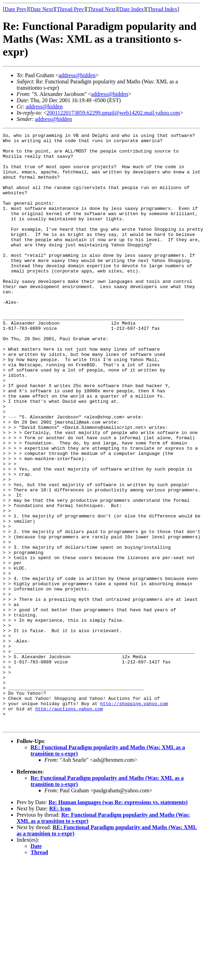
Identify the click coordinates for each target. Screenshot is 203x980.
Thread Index (162, 9)
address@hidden (77, 75)
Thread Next (102, 9)
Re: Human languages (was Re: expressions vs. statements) (118, 921)
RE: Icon (60, 927)
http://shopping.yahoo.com (134, 818)
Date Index (132, 9)
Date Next (42, 9)
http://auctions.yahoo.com (69, 824)
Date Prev (16, 9)
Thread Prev (70, 9)
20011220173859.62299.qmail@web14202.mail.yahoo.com (113, 113)
